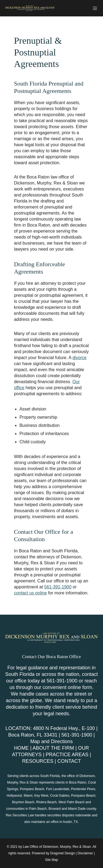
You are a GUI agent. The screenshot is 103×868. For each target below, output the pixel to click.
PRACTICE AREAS (67, 755)
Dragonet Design (62, 853)
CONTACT (69, 761)
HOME (21, 748)
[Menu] (94, 8)
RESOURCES (38, 761)
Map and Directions (51, 741)
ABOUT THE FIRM (53, 748)
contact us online (30, 593)
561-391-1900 (58, 587)
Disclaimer (85, 853)
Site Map (51, 860)
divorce (79, 358)
